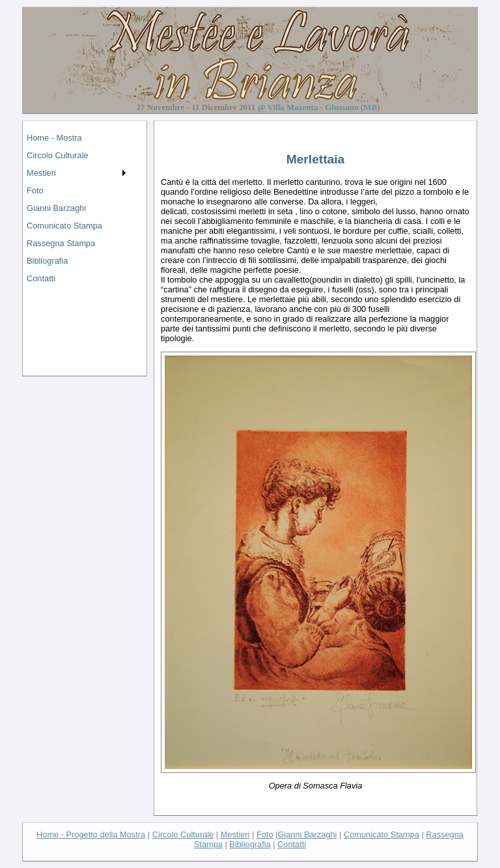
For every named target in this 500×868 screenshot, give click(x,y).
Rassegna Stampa (61, 243)
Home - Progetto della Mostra (91, 834)
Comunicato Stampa (64, 226)
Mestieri (41, 173)
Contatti (41, 278)
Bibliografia (47, 261)
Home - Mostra (54, 138)
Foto (35, 190)
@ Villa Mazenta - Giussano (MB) (318, 107)
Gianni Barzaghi (56, 208)
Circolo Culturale (58, 155)
